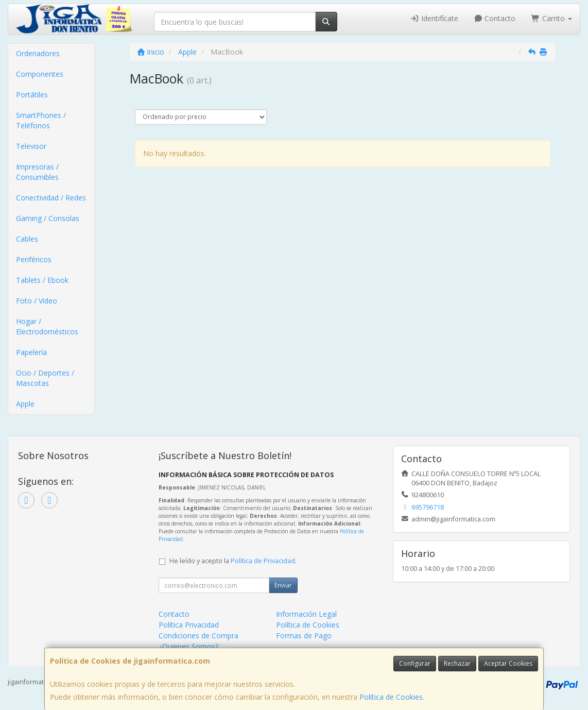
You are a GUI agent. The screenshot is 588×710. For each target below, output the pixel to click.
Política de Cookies (391, 697)
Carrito (551, 18)
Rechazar (457, 663)
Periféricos (34, 259)
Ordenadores (38, 53)
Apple (25, 404)
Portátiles (32, 95)
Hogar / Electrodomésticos (47, 326)
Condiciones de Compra (198, 636)
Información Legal (306, 614)
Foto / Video (37, 301)
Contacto (495, 18)
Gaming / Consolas (48, 218)
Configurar (415, 663)
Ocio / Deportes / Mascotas (45, 378)
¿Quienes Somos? (188, 646)
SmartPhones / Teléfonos (41, 120)
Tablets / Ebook (42, 280)
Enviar (283, 585)
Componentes (40, 74)
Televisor (31, 146)
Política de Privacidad (263, 561)
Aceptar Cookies (508, 663)
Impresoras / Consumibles (37, 172)
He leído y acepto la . (233, 561)
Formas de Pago (304, 636)
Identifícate (434, 18)
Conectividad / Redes (51, 198)
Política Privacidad (189, 625)
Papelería (31, 352)
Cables (27, 239)
